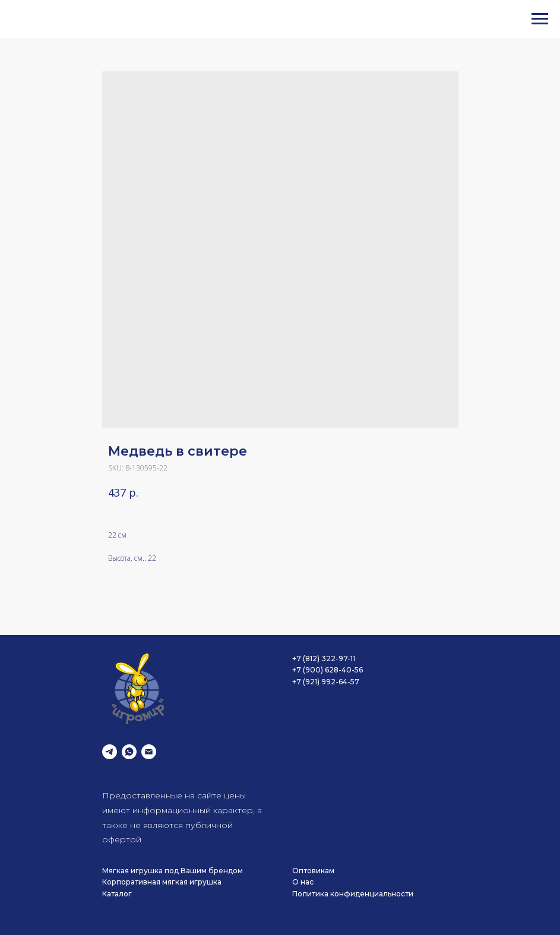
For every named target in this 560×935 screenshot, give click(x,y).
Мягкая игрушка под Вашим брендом (173, 871)
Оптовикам (313, 871)
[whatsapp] (129, 752)
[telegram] (110, 752)
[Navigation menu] (540, 19)
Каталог (117, 894)
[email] (149, 752)
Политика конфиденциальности (353, 894)
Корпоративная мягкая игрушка (162, 882)
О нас (303, 882)
